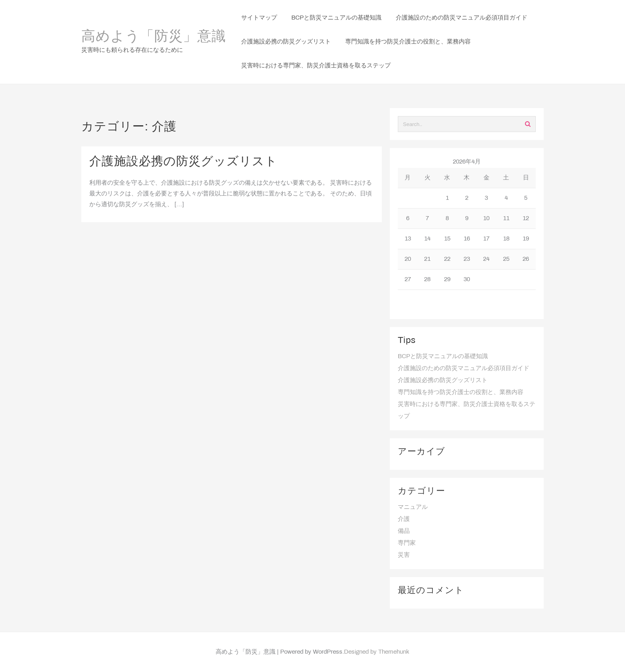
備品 (404, 531)
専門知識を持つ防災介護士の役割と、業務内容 (461, 392)
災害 (404, 555)
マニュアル (413, 507)
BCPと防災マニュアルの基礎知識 (443, 357)
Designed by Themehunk (377, 652)
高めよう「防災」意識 (154, 37)
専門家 (407, 543)
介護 (404, 519)
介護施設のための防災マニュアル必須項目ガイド (464, 369)
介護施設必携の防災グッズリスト (183, 162)
